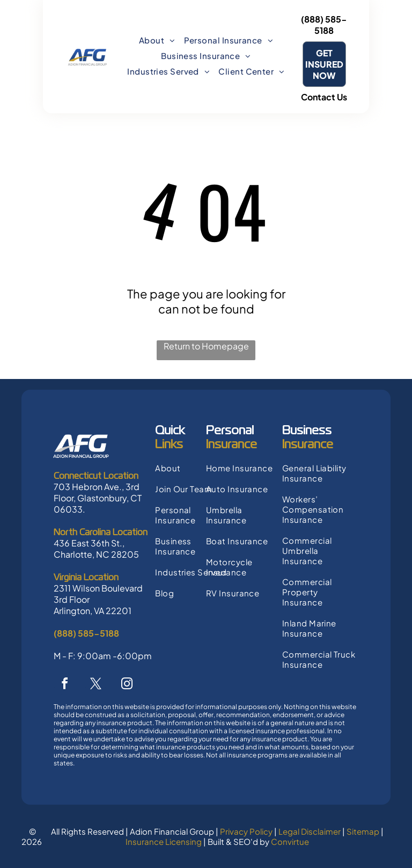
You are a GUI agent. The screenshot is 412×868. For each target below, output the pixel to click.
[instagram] (127, 685)
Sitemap (363, 831)
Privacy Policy (246, 831)
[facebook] (64, 685)
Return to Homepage (206, 346)
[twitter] (95, 685)
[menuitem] (157, 40)
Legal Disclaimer (310, 831)
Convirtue (290, 841)
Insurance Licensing (164, 841)
